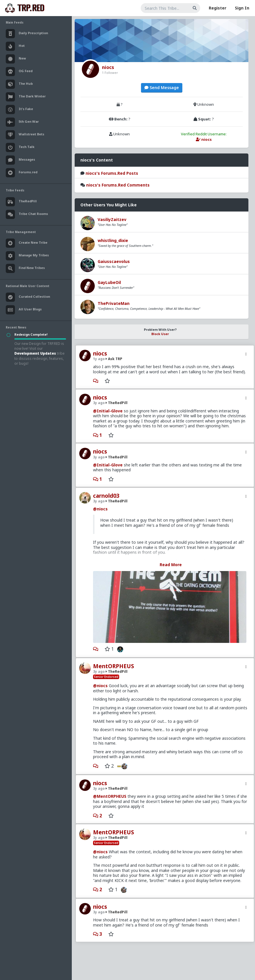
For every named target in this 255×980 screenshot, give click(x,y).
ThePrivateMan (114, 303)
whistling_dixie (113, 240)
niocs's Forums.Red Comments (118, 185)
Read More (171, 565)
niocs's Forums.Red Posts (112, 173)
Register (218, 8)
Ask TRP (114, 359)
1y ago (99, 359)
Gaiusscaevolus (114, 261)
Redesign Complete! (31, 334)
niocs (100, 353)
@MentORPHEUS (110, 796)
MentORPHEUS (114, 666)
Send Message (162, 88)
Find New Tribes (25, 268)
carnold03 (106, 496)
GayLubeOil (109, 282)
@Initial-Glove (108, 411)
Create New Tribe (27, 243)
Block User (160, 334)
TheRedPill (117, 403)
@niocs (100, 509)
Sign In (242, 8)
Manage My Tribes (27, 256)
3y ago (99, 403)
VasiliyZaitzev (112, 219)
